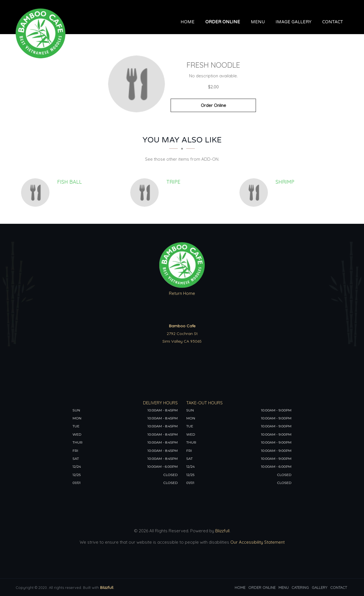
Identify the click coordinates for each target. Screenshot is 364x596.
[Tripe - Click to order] (146, 193)
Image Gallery (293, 22)
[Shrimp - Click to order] (255, 193)
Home (188, 22)
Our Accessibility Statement (257, 542)
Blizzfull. (107, 587)
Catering (300, 587)
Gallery (319, 587)
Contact (333, 22)
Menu (258, 22)
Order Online (223, 22)
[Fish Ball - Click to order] (37, 193)
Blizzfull (222, 531)
